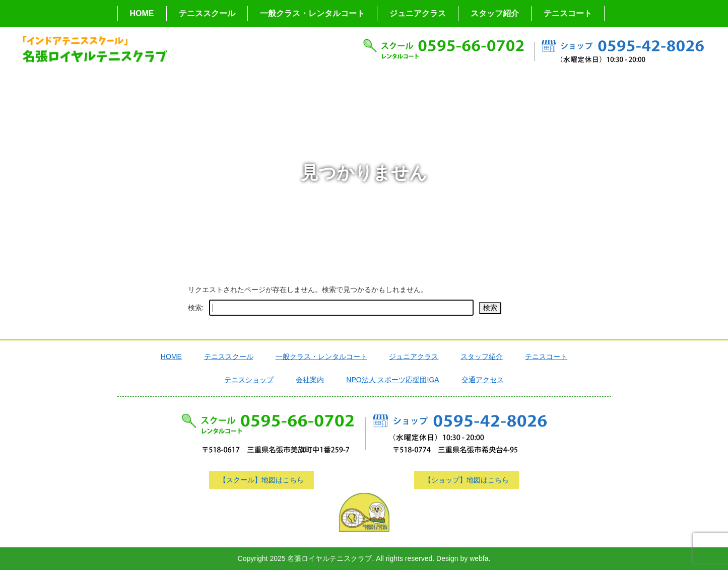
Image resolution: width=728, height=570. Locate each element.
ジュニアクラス (418, 13)
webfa (479, 558)
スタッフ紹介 (495, 13)
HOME (142, 13)
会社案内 (310, 380)
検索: (196, 308)
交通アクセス (483, 380)
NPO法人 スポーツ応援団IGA (392, 380)
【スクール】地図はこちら (261, 480)
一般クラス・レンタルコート (312, 13)
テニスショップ (249, 380)
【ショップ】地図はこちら (467, 480)
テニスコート (568, 13)
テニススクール (207, 13)
